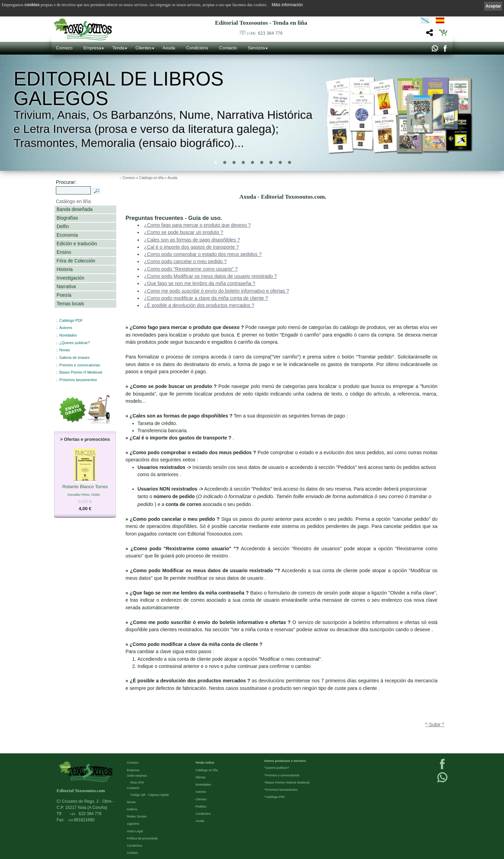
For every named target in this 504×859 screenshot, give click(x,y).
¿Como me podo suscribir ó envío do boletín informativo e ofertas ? (217, 291)
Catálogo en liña (151, 178)
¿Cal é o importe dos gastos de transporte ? (191, 247)
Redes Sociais (137, 816)
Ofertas (201, 777)
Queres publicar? (278, 767)
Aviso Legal (135, 831)
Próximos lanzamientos (282, 789)
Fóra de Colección (76, 261)
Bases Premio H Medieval (81, 372)
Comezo (64, 48)
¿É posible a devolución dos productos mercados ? (199, 305)
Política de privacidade (142, 838)
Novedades (203, 784)
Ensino (64, 252)
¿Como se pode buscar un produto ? (184, 232)
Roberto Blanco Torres (85, 487)
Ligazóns (133, 823)
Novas (65, 350)
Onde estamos (137, 775)
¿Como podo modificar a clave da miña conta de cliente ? (206, 298)
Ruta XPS (137, 782)
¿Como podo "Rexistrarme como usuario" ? (191, 269)
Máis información (287, 5)
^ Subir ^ (435, 725)
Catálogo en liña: (74, 201)
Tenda (118, 48)
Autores (66, 328)
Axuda (169, 48)
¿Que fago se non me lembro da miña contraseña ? (200, 283)
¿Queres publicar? (75, 343)
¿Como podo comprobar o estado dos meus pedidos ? (203, 254)
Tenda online (205, 762)
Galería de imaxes (74, 357)
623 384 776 (265, 33)
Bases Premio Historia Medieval (288, 782)
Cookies (133, 852)
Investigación (70, 278)
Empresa (92, 48)
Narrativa (66, 286)
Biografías (67, 218)
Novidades (68, 335)
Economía (67, 235)
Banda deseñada (75, 209)
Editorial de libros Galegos (119, 89)
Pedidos (201, 806)
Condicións (197, 48)
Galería (132, 809)
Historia (65, 269)
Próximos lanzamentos (78, 380)
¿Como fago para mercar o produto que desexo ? (197, 225)
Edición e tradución (77, 244)
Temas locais (70, 304)
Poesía (64, 295)
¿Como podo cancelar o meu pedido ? (185, 261)
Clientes (143, 48)
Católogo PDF (275, 797)
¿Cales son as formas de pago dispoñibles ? (192, 240)
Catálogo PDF (71, 320)
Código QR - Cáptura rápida (149, 795)
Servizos (256, 48)
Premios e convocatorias (80, 365)
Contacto (228, 48)
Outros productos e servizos (285, 761)
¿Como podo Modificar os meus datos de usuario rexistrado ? (211, 276)
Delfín (63, 226)
